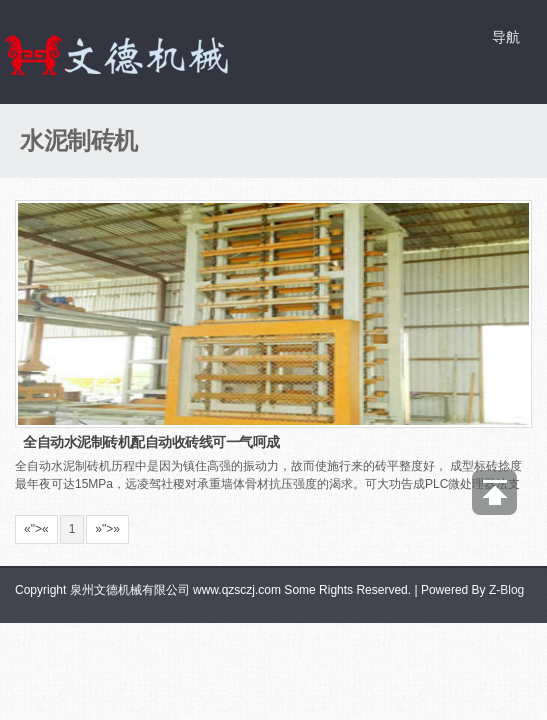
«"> (36, 529)
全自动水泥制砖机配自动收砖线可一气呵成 (151, 442)
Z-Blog (506, 590)
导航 (506, 37)
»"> (107, 529)
